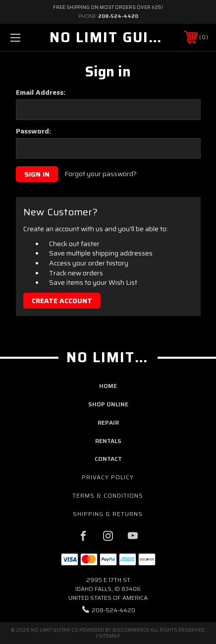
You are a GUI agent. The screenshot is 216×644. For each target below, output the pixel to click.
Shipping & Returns (108, 514)
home (108, 386)
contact (108, 459)
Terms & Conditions (108, 495)
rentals (108, 441)
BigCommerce (131, 630)
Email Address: (41, 92)
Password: (33, 131)
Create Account (62, 301)
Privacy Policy (108, 477)
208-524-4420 (118, 16)
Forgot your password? (101, 174)
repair (108, 422)
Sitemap (109, 636)
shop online (108, 404)
